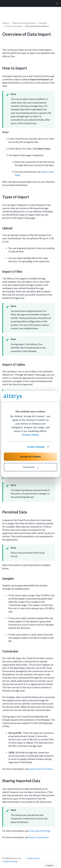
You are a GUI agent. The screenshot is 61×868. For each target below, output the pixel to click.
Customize (31, 467)
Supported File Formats (41, 769)
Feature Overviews (14, 26)
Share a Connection (39, 837)
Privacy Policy (31, 435)
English (50, 865)
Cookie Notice (33, 858)
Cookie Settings (36, 447)
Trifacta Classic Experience (24, 23)
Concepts (42, 23)
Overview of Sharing (39, 831)
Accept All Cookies (30, 457)
